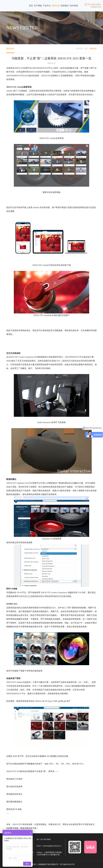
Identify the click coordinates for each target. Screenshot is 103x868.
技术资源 (74, 6)
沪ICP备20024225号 (67, 864)
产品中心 (47, 6)
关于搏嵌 (38, 6)
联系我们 (65, 6)
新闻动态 (56, 6)
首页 (31, 6)
